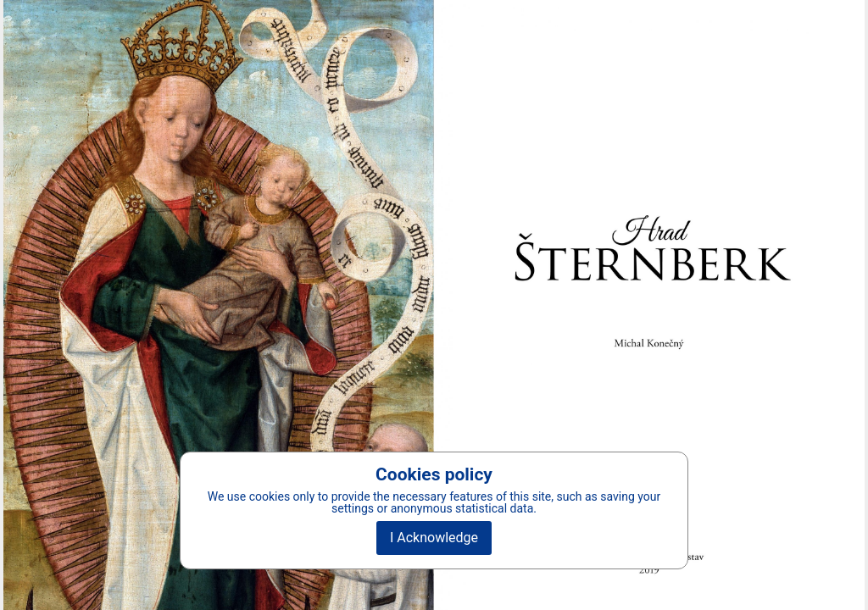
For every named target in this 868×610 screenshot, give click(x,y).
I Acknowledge (434, 538)
